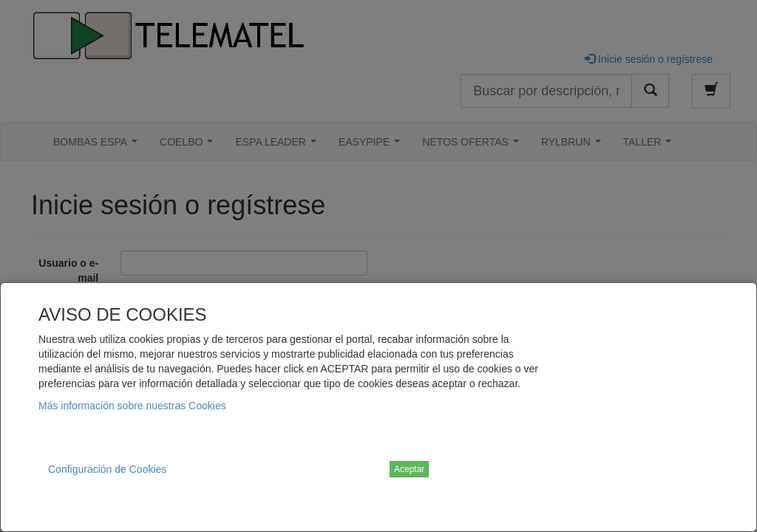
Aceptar (409, 469)
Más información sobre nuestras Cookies (132, 406)
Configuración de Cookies (107, 469)
